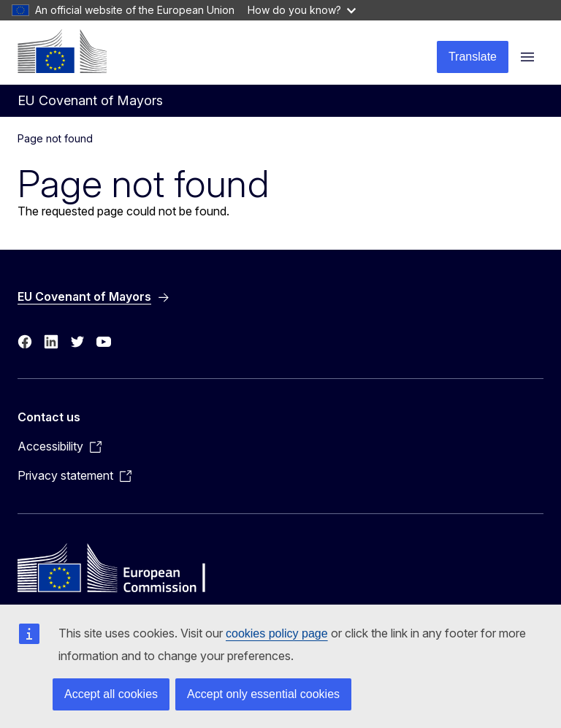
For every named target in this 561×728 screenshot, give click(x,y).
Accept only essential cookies (263, 694)
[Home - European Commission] (62, 51)
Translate (473, 57)
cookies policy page (277, 633)
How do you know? (302, 10)
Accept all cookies (111, 694)
